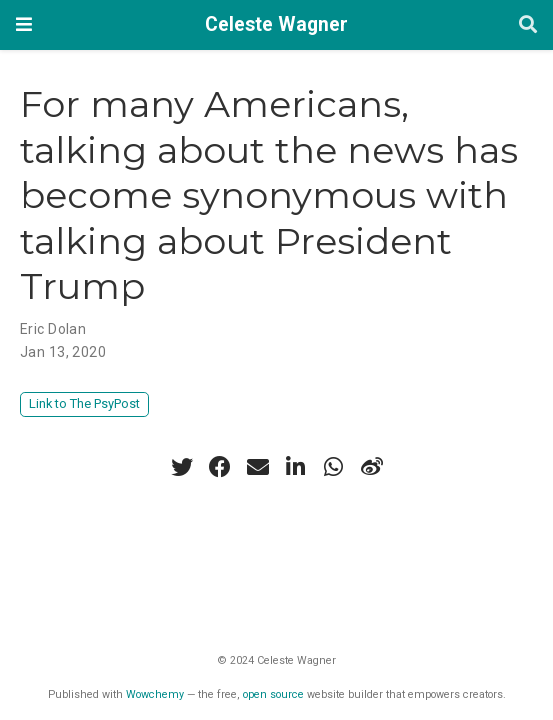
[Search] (528, 25)
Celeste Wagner (276, 24)
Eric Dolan (53, 329)
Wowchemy (155, 694)
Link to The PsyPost (84, 403)
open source (273, 694)
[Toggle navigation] (24, 24)
